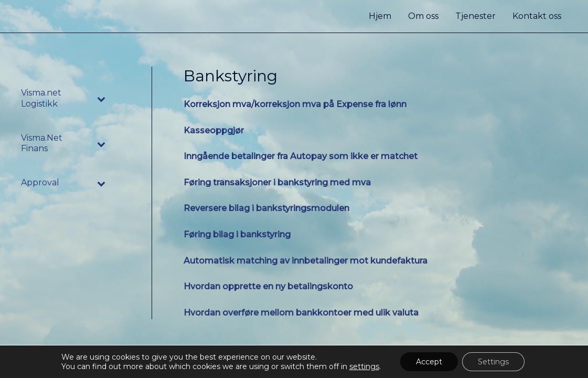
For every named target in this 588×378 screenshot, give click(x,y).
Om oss (423, 16)
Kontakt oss (537, 16)
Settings (493, 362)
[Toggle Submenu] (102, 99)
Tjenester (475, 16)
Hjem (380, 16)
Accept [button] (429, 362)
